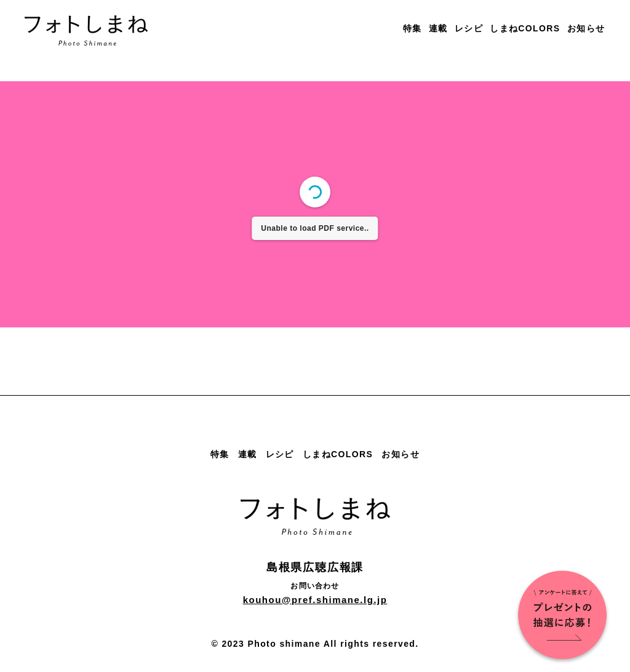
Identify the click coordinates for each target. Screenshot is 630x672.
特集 (413, 28)
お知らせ (586, 28)
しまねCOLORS (525, 28)
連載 (438, 28)
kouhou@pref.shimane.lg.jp (315, 600)
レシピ (469, 28)
